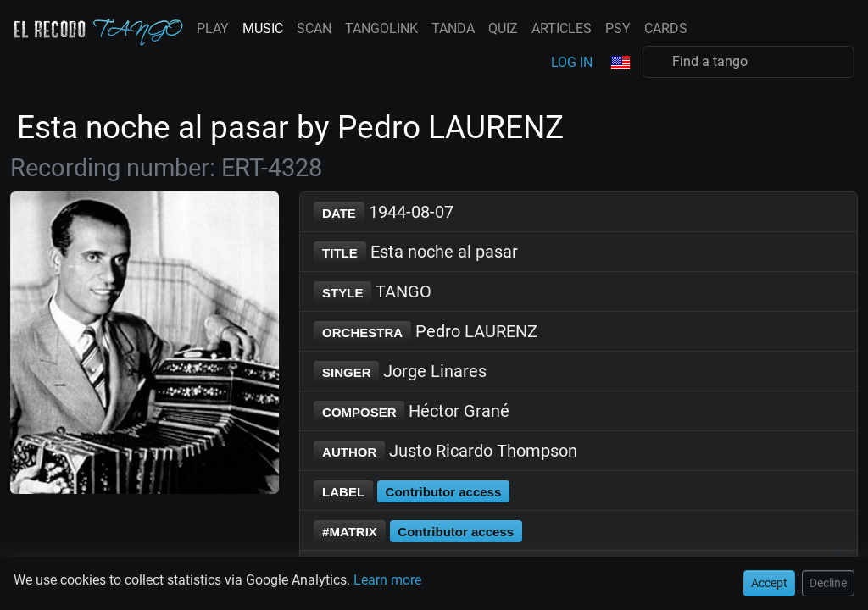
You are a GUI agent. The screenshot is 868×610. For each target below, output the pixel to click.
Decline (84, 51)
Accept (31, 51)
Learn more (350, 21)
